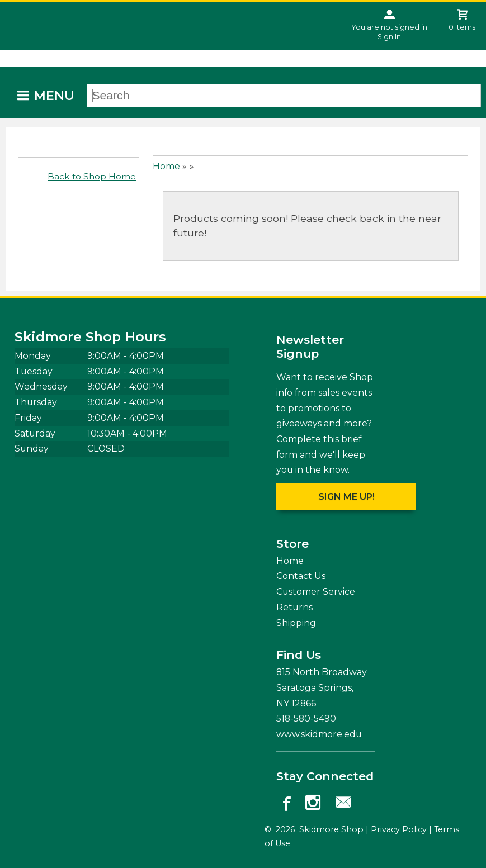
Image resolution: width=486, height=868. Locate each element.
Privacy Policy (399, 829)
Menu (54, 96)
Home (166, 166)
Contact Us (301, 576)
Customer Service (316, 592)
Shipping (296, 623)
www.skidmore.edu (319, 734)
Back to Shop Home (92, 176)
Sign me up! (346, 497)
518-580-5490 (306, 718)
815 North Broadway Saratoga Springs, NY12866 (322, 687)
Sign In (389, 37)
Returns (294, 607)
